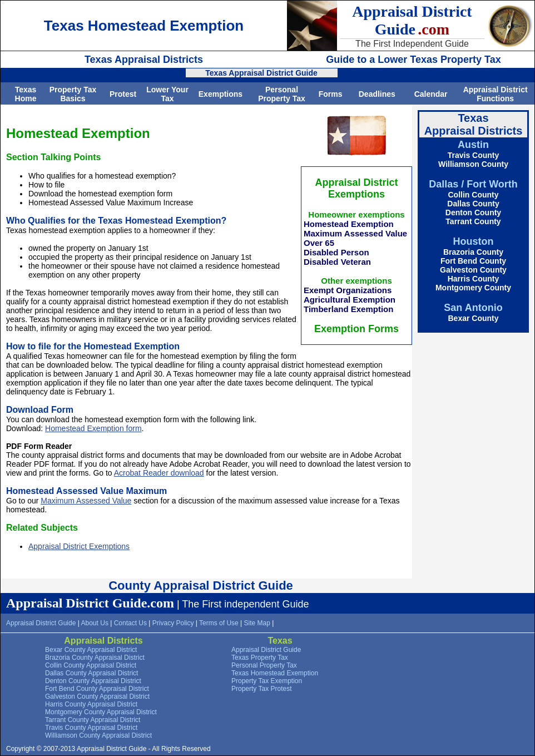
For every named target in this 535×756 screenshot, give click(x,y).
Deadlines (377, 94)
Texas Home (26, 94)
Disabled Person (336, 252)
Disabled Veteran (337, 262)
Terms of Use (219, 623)
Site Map (257, 623)
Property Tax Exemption (267, 681)
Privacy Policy (173, 623)
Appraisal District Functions (496, 94)
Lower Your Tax (167, 94)
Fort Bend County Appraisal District (97, 689)
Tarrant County (473, 221)
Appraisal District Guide (41, 623)
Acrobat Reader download (159, 473)
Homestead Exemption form (93, 428)
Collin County (474, 195)
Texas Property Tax (260, 658)
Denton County (473, 213)
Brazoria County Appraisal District (95, 658)
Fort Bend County (473, 261)
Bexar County (473, 318)
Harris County (474, 279)
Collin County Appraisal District (91, 665)
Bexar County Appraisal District (91, 650)
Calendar (431, 94)
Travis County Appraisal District (91, 728)
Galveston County (473, 270)
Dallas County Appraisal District (91, 673)
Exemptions (221, 94)
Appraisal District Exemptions (79, 546)
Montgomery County (473, 288)
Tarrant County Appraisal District (93, 720)
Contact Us (130, 623)
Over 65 (319, 243)
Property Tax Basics (73, 94)
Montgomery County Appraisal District (101, 712)
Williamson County (473, 164)
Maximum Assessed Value (355, 233)
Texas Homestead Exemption (275, 673)
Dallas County (473, 204)
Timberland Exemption (348, 309)
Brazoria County (473, 252)
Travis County (474, 155)
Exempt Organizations (348, 290)
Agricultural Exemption (350, 300)
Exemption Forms (356, 329)
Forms (331, 94)
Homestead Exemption (349, 224)
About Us (95, 623)
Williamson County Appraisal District (98, 735)
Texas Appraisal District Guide (261, 73)
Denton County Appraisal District (93, 681)
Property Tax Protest (262, 689)
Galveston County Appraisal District (97, 696)
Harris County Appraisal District (91, 704)
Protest (123, 94)
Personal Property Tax (282, 94)
